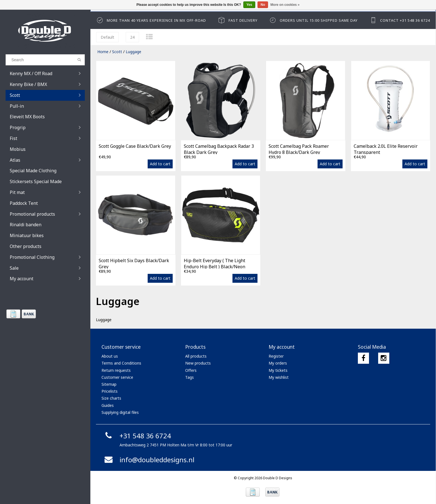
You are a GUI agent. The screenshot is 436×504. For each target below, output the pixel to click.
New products (198, 363)
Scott (117, 52)
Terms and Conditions (121, 363)
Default (107, 37)
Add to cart (160, 164)
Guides (108, 405)
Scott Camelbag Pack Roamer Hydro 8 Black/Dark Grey (299, 149)
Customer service (117, 377)
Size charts (111, 398)
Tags (189, 377)
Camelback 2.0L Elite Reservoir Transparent (386, 149)
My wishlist (279, 377)
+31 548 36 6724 (137, 436)
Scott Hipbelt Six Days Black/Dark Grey (134, 263)
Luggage (133, 52)
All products (196, 356)
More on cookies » (285, 5)
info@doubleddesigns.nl (149, 460)
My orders (278, 363)
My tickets (278, 370)
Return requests (116, 370)
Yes (249, 5)
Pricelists (110, 391)
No (263, 5)
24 (132, 37)
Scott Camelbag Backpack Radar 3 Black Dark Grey (219, 149)
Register (276, 356)
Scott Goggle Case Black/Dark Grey (135, 146)
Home (103, 52)
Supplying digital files (120, 412)
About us (110, 356)
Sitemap (109, 384)
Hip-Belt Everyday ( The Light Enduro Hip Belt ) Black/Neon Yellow (215, 263)
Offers (191, 370)
